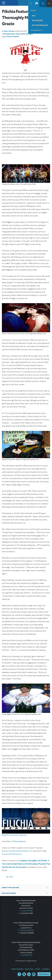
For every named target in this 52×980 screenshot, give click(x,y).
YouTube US (29, 974)
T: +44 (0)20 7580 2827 (26, 930)
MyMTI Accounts (31, 4)
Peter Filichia (9, 31)
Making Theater (9, 34)
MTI (34, 16)
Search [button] (43, 4)
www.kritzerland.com (13, 854)
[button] (37, 4)
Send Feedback (44, 974)
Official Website (19, 841)
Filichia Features (13, 36)
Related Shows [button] (9, 893)
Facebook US (19, 974)
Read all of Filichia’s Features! (14, 835)
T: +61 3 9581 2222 (26, 955)
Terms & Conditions (17, 969)
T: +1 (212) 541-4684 (26, 911)
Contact (38, 969)
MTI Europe (37, 21)
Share (11, 877)
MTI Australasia (40, 25)
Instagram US (34, 974)
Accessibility (46, 969)
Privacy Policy (29, 969)
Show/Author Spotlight (24, 34)
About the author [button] (10, 888)
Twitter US (24, 974)
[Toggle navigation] (3, 3)
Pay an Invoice (36, 30)
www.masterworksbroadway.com (18, 851)
